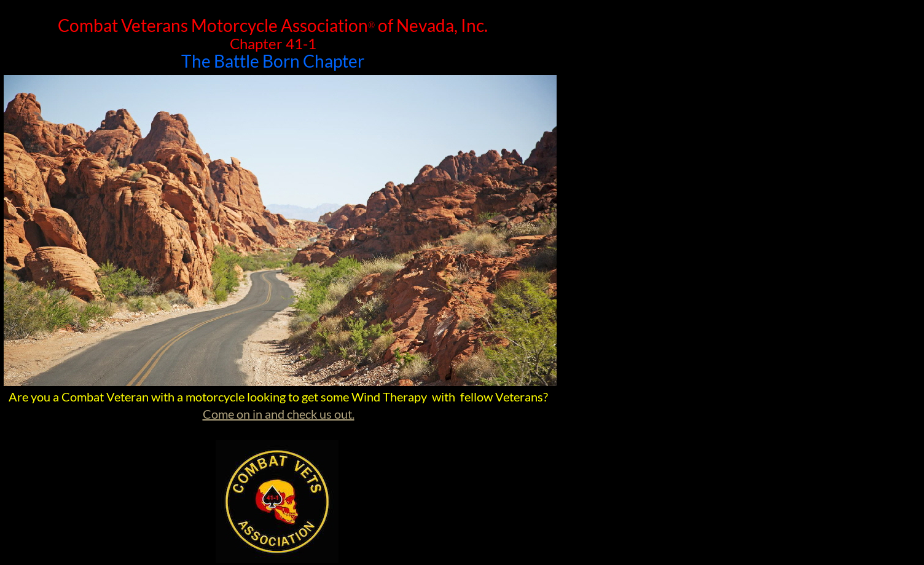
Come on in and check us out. (279, 414)
